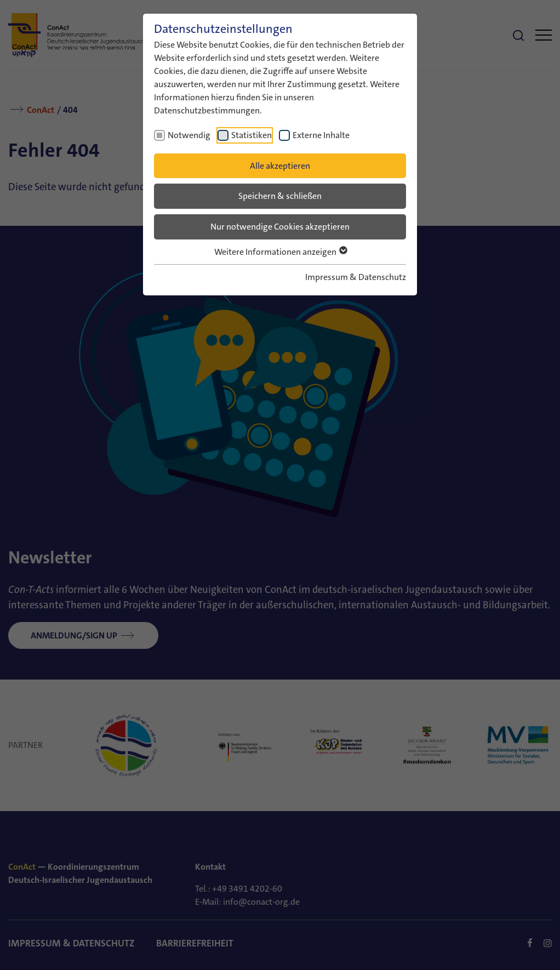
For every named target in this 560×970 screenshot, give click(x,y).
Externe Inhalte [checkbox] (321, 135)
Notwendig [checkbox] (189, 135)
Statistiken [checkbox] (252, 135)
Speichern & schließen (280, 196)
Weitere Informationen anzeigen (280, 252)
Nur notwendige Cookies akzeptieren (280, 227)
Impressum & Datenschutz (356, 277)
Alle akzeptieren (280, 166)
